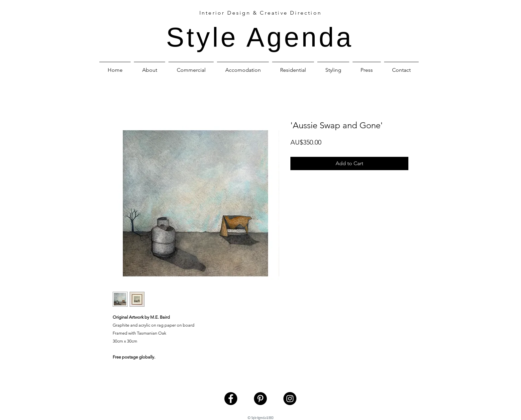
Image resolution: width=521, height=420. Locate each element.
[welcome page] (395, 390)
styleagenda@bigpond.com (263, 410)
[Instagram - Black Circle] (290, 399)
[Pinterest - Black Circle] (260, 399)
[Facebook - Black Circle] (231, 399)
